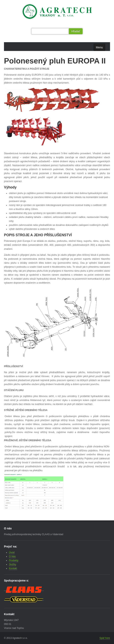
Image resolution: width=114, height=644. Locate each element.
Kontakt (13, 568)
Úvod (12, 552)
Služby (13, 564)
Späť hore (105, 638)
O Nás (12, 556)
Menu (99, 47)
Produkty (14, 560)
